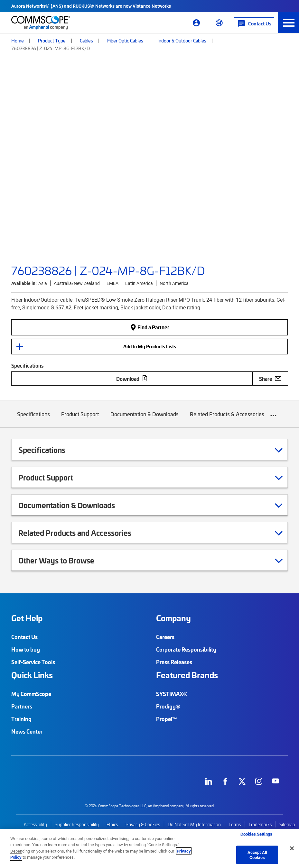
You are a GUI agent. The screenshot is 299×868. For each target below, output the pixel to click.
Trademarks (260, 824)
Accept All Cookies (257, 855)
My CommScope (31, 694)
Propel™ (167, 719)
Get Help (27, 618)
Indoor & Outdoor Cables (182, 41)
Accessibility (35, 824)
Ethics (112, 824)
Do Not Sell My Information (194, 824)
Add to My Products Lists (150, 346)
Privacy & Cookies (143, 824)
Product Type (52, 41)
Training (21, 719)
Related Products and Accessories (83, 533)
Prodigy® (168, 706)
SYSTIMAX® (172, 694)
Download (132, 379)
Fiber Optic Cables (125, 41)
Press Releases (174, 662)
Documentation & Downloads (145, 419)
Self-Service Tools (33, 662)
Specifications (33, 419)
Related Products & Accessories (227, 419)
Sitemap (287, 824)
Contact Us (24, 637)
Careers (165, 637)
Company (173, 618)
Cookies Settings (256, 834)
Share (270, 379)
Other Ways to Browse (64, 560)
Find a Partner (150, 327)
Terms (235, 824)
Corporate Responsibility (186, 649)
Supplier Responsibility (77, 824)
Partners (22, 706)
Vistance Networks (152, 6)
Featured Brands (187, 675)
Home (18, 41)
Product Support (80, 419)
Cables (86, 41)
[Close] (292, 848)
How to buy (26, 649)
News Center (27, 731)
